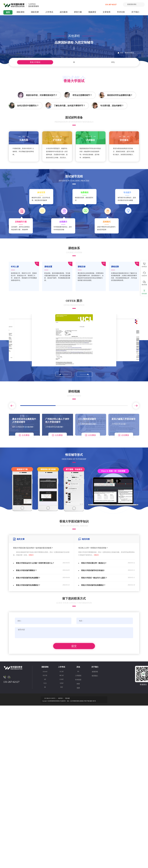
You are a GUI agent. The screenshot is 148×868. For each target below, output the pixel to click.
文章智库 (107, 12)
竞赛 (78, 688)
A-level (45, 672)
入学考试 (49, 12)
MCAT (62, 675)
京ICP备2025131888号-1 (50, 698)
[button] (63, 374)
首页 (8, 12)
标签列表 (60, 698)
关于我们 (135, 12)
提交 (74, 646)
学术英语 (78, 680)
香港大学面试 (129, 53)
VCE (45, 683)
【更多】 (31, 555)
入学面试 (78, 676)
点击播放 (26, 435)
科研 (78, 684)
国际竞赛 (35, 12)
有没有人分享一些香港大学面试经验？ (93, 548)
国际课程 (21, 12)
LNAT (62, 679)
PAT (62, 687)
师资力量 (78, 12)
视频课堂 (92, 12)
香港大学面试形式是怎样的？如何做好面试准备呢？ (33, 548)
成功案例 (64, 12)
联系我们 (95, 676)
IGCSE (45, 675)
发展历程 (95, 672)
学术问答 (121, 12)
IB (74, 62)
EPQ (113, 62)
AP (45, 679)
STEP (62, 683)
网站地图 (67, 698)
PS (78, 672)
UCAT (62, 672)
